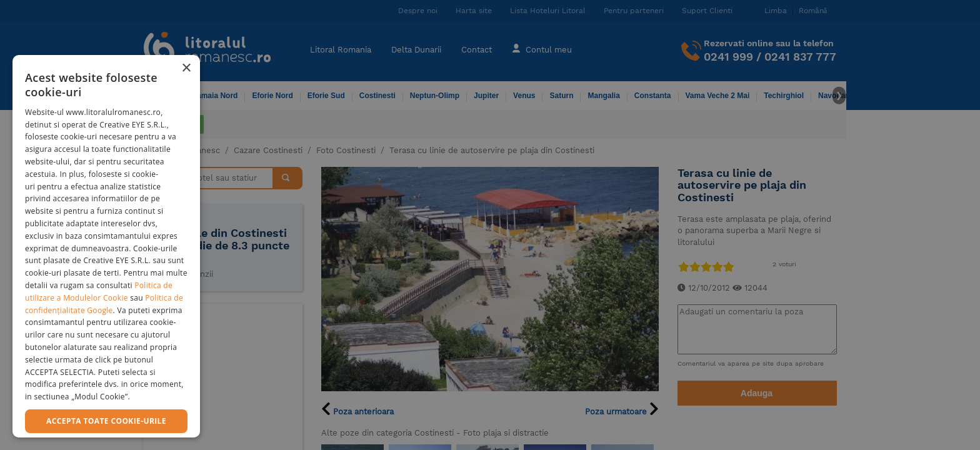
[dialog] (106, 246)
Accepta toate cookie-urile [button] (106, 421)
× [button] (186, 68)
